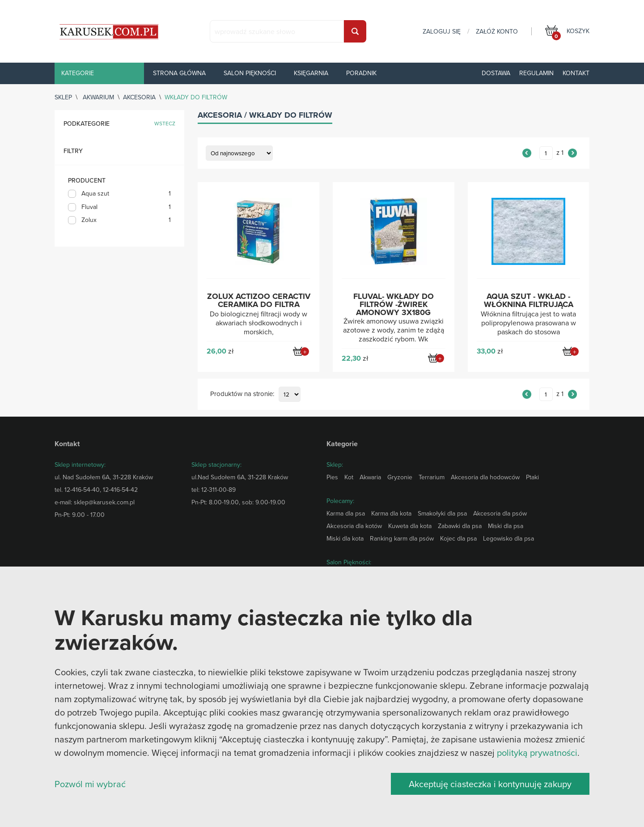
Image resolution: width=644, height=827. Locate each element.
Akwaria (370, 477)
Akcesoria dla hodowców (485, 477)
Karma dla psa (346, 513)
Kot (349, 477)
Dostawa (496, 73)
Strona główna (179, 73)
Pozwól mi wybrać (90, 784)
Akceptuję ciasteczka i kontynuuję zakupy (490, 784)
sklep (63, 97)
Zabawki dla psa (460, 526)
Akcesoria (139, 97)
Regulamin (536, 73)
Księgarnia (311, 73)
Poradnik (361, 73)
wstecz (165, 124)
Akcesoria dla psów (500, 513)
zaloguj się (442, 31)
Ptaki (532, 477)
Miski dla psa (506, 526)
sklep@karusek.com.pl (104, 502)
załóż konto (497, 31)
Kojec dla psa (458, 538)
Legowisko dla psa (508, 538)
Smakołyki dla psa (442, 513)
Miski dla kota (345, 538)
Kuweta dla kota (410, 526)
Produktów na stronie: (242, 394)
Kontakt (576, 73)
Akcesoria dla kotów (354, 526)
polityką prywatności (537, 752)
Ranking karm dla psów (402, 538)
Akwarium (98, 97)
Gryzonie (400, 477)
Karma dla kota (391, 513)
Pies (332, 477)
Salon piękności (250, 73)
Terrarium (432, 477)
